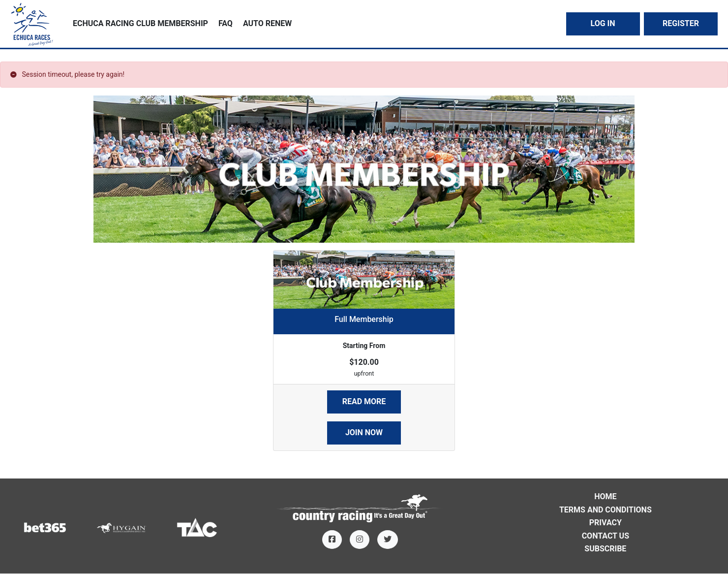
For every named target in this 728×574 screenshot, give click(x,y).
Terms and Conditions (606, 510)
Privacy (606, 523)
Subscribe (605, 549)
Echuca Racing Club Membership (140, 23)
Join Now (364, 432)
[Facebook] (332, 540)
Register (681, 23)
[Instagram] (360, 540)
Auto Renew (267, 23)
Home (605, 496)
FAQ (226, 23)
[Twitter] (388, 540)
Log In (603, 23)
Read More (364, 401)
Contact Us (606, 536)
